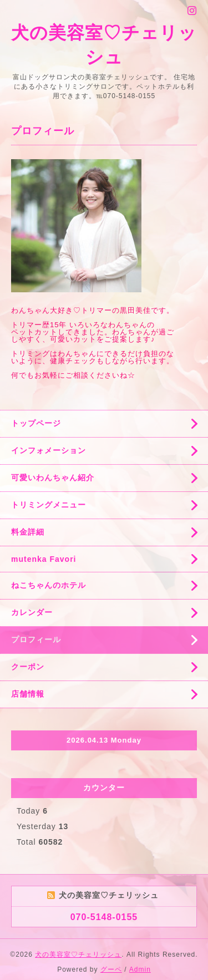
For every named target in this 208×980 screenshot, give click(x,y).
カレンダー (32, 612)
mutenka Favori (44, 559)
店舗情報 (28, 694)
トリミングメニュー (49, 505)
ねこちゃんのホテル (49, 585)
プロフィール (36, 639)
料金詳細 (28, 532)
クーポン (28, 667)
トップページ (36, 423)
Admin (140, 969)
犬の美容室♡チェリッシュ (78, 954)
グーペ (111, 969)
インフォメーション (49, 450)
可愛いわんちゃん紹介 (53, 478)
